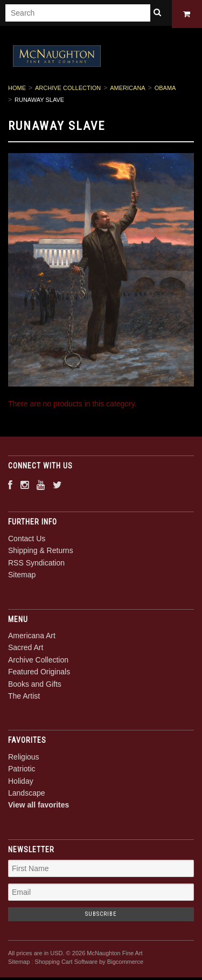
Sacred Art (26, 650)
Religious (24, 758)
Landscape (27, 795)
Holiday (21, 783)
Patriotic (22, 771)
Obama (165, 90)
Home (17, 90)
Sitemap (22, 577)
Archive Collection (68, 90)
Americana (127, 90)
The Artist (24, 698)
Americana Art (32, 638)
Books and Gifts (35, 686)
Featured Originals (39, 674)
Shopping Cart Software (66, 964)
